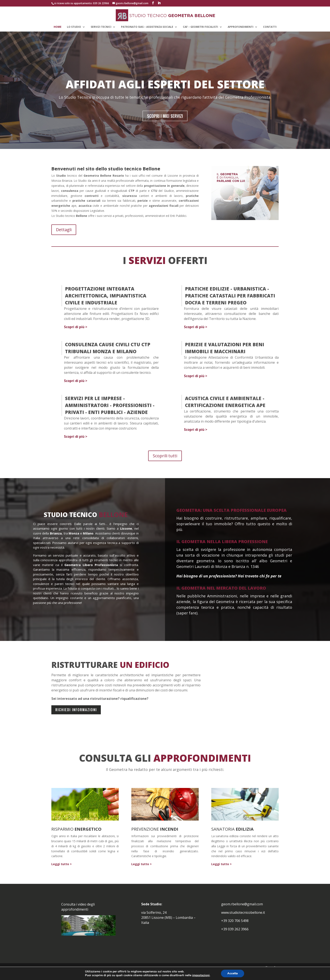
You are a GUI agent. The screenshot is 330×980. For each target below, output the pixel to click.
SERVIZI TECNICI (101, 27)
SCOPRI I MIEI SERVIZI (165, 122)
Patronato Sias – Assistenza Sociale (147, 27)
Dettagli (64, 235)
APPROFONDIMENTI (241, 27)
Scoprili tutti (165, 461)
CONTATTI (270, 27)
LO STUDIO (74, 27)
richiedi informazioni (76, 715)
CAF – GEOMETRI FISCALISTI (200, 27)
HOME (58, 27)
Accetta (233, 973)
